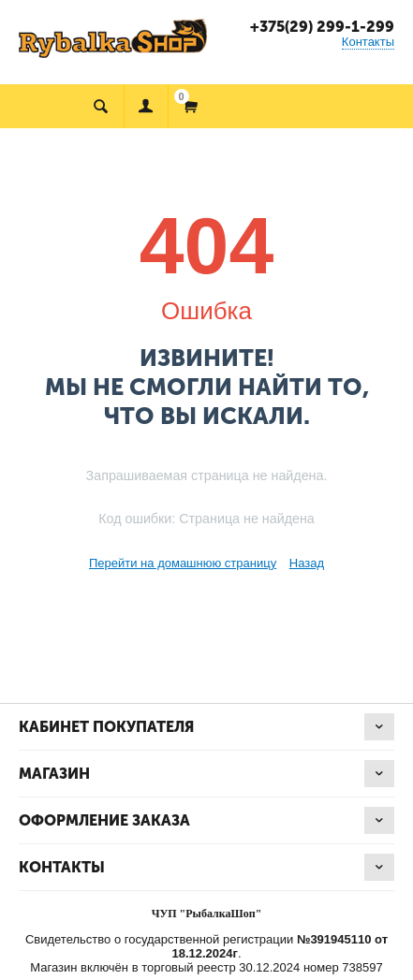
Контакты (368, 42)
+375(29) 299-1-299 (322, 27)
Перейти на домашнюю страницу (183, 563)
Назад (307, 563)
